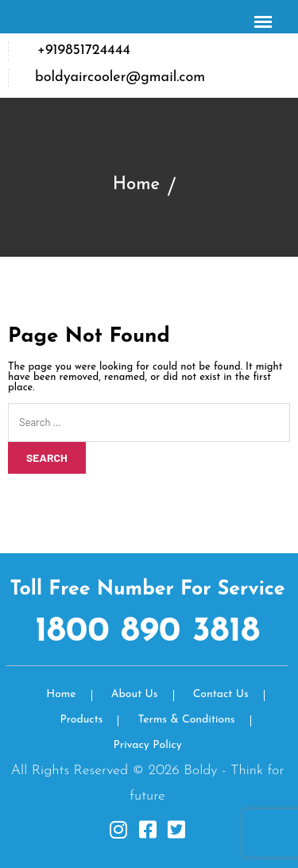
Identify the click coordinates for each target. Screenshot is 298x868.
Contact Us (221, 694)
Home (136, 185)
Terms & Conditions (187, 720)
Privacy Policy (147, 745)
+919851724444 (84, 50)
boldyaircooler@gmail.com (120, 77)
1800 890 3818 (147, 632)
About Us (135, 694)
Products (81, 720)
